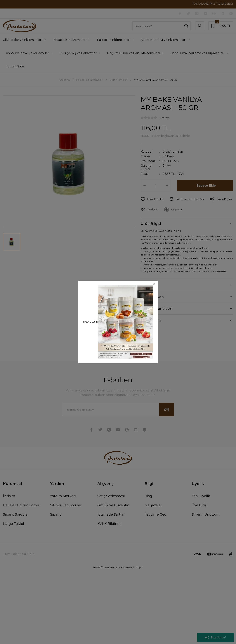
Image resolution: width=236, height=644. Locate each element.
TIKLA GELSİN (90, 322)
